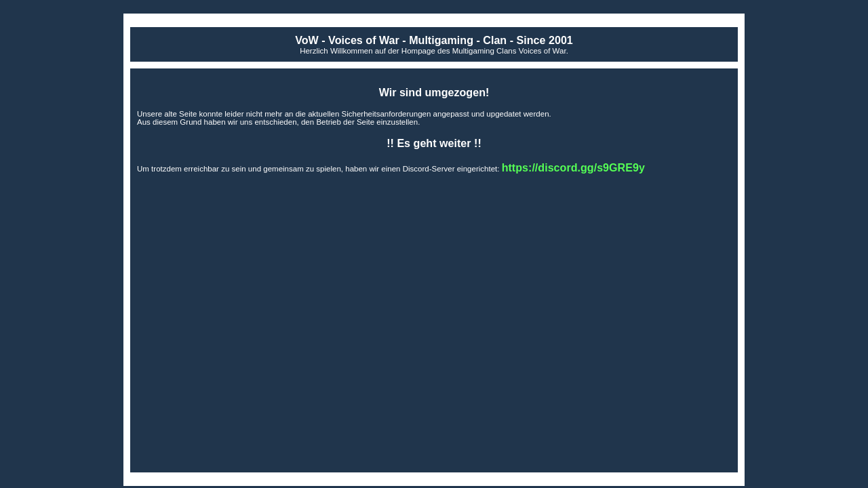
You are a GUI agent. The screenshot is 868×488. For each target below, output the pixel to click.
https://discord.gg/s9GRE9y (573, 167)
